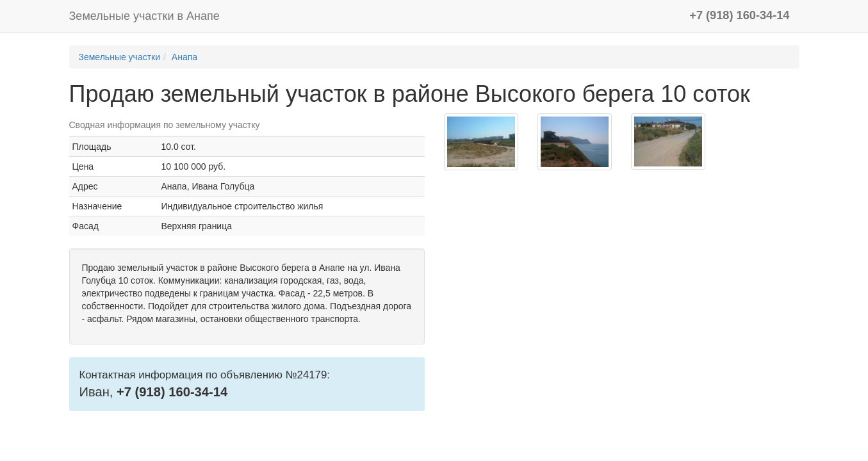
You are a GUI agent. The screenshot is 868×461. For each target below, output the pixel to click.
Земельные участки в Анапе (144, 16)
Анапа (184, 57)
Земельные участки (120, 57)
